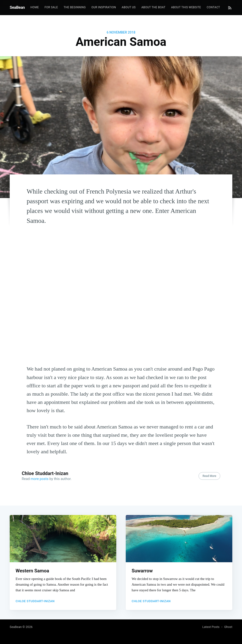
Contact (214, 7)
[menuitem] (35, 7)
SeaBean (17, 7)
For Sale (51, 7)
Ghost (228, 627)
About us (129, 7)
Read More (209, 476)
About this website (186, 7)
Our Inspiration (104, 7)
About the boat (153, 7)
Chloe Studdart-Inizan (45, 473)
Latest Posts (211, 627)
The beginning (75, 7)
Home (35, 7)
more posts (40, 479)
